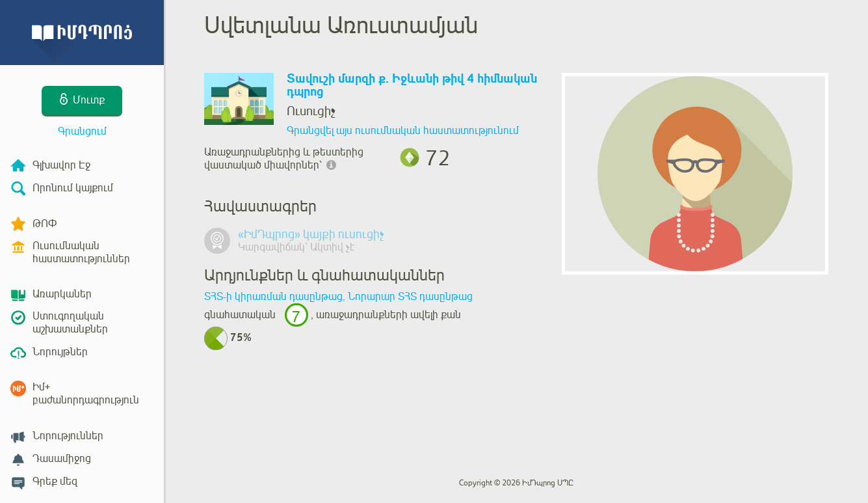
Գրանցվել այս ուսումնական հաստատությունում (403, 131)
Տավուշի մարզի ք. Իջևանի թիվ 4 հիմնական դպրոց (412, 86)
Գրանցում (82, 131)
